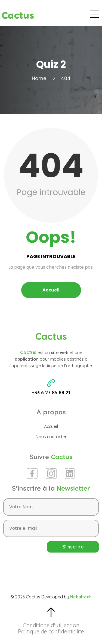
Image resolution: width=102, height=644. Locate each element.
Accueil (51, 290)
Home (39, 78)
